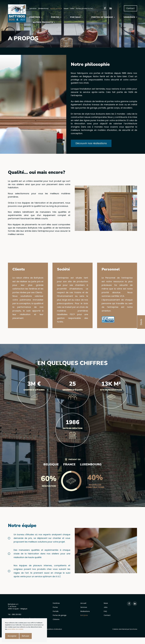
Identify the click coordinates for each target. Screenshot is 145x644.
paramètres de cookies (15, 629)
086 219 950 (17, 614)
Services (33, 8)
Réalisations (43, 8)
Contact (130, 8)
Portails (76, 17)
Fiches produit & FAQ (85, 8)
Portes (56, 17)
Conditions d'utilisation (54, 629)
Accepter (12, 636)
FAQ (105, 611)
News (66, 8)
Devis (141, 322)
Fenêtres (36, 17)
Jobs (72, 8)
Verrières (130, 17)
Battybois (84, 615)
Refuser (26, 636)
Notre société (56, 8)
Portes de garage (103, 17)
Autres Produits (44, 22)
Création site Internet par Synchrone (125, 629)
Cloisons (56, 619)
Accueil (83, 603)
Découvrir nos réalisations (91, 143)
